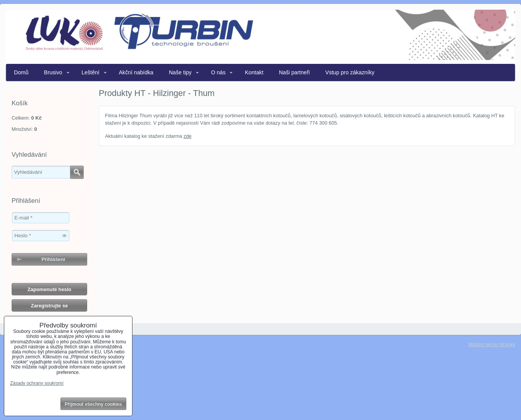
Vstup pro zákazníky (350, 72)
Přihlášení (53, 259)
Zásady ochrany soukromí (37, 383)
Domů (21, 72)
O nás (218, 72)
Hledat (77, 172)
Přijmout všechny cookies (93, 404)
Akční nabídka (136, 72)
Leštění (91, 72)
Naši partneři (294, 72)
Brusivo (53, 72)
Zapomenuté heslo (49, 289)
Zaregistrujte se (49, 306)
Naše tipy (180, 72)
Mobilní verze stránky (492, 344)
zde (188, 136)
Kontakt (254, 72)
